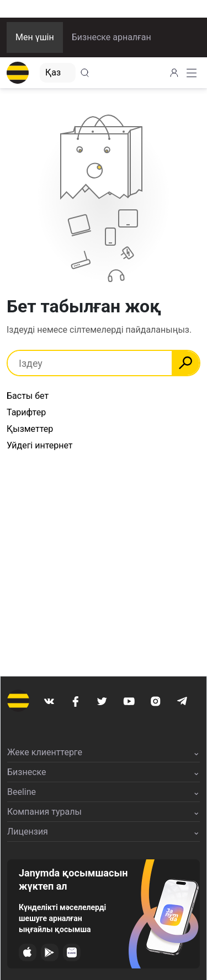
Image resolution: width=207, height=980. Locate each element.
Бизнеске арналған (112, 37)
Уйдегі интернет (40, 445)
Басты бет (28, 396)
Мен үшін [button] (35, 37)
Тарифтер (26, 412)
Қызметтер (30, 429)
